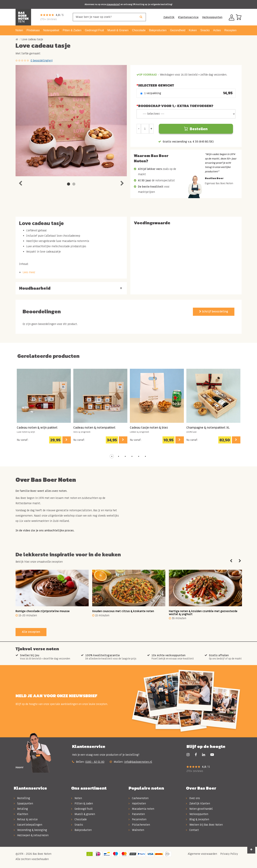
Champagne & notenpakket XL (208, 428)
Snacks (77, 825)
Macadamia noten (141, 809)
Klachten (21, 814)
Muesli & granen (83, 814)
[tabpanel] (71, 121)
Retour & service (26, 819)
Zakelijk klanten (198, 804)
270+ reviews (49, 19)
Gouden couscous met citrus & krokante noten (123, 611)
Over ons (193, 798)
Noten (77, 798)
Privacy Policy (229, 854)
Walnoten (136, 830)
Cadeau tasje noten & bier (149, 428)
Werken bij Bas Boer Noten (204, 825)
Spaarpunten (23, 804)
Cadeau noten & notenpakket (94, 428)
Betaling (21, 809)
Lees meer (29, 272)
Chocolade (79, 819)
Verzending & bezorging (30, 830)
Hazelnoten (137, 804)
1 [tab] (69, 184)
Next (122, 182)
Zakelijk (169, 17)
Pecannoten (138, 819)
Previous (20, 182)
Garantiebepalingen (28, 825)
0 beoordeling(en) (42, 61)
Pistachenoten (139, 825)
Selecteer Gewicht (156, 85)
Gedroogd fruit (82, 809)
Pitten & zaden (82, 804)
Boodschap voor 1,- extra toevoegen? (176, 106)
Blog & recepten (198, 819)
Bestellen (196, 129)
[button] (112, 456)
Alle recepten (31, 632)
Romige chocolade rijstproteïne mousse (43, 611)
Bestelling (22, 798)
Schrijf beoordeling (214, 312)
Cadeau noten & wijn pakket (37, 428)
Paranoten (137, 814)
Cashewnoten (139, 798)
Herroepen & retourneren (31, 835)
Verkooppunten (212, 17)
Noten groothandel (199, 809)
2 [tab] (74, 184)
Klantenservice (188, 17)
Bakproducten (81, 830)
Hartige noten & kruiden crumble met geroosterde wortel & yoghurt (203, 613)
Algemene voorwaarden (202, 854)
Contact (192, 830)
